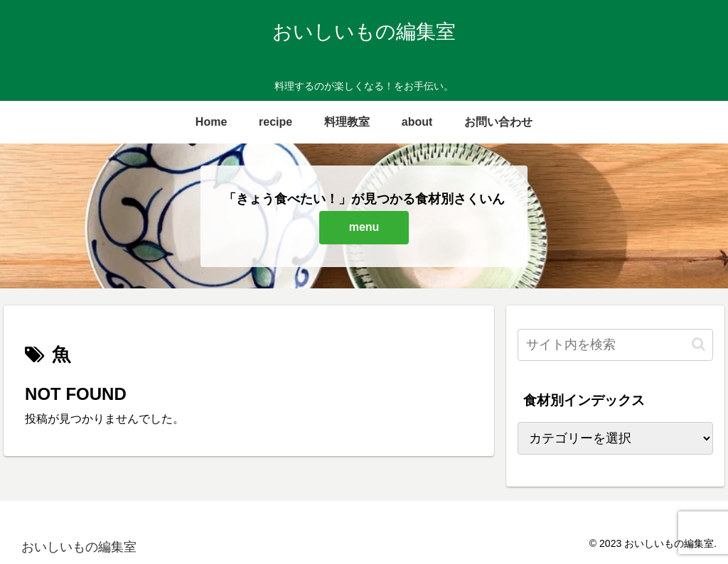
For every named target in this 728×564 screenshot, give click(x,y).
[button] (698, 344)
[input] (615, 345)
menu (364, 227)
